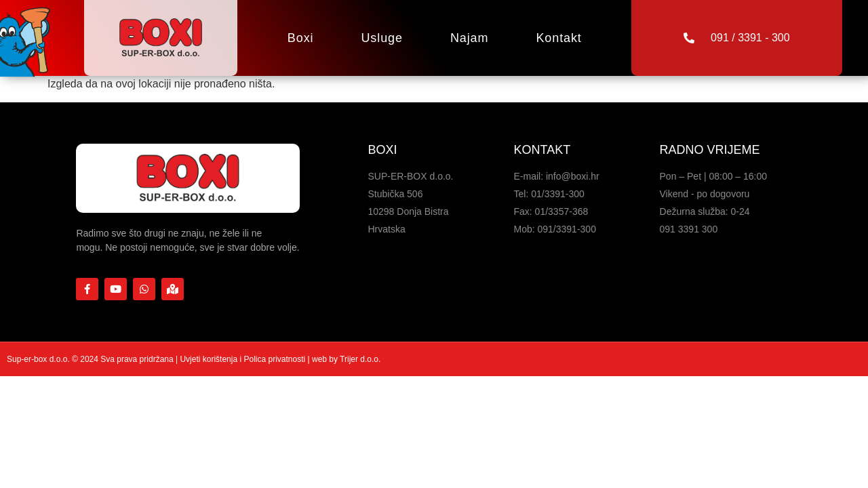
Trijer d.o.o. (360, 359)
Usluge (381, 38)
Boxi (301, 38)
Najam (470, 38)
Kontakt (558, 38)
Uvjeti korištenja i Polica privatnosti (243, 359)
